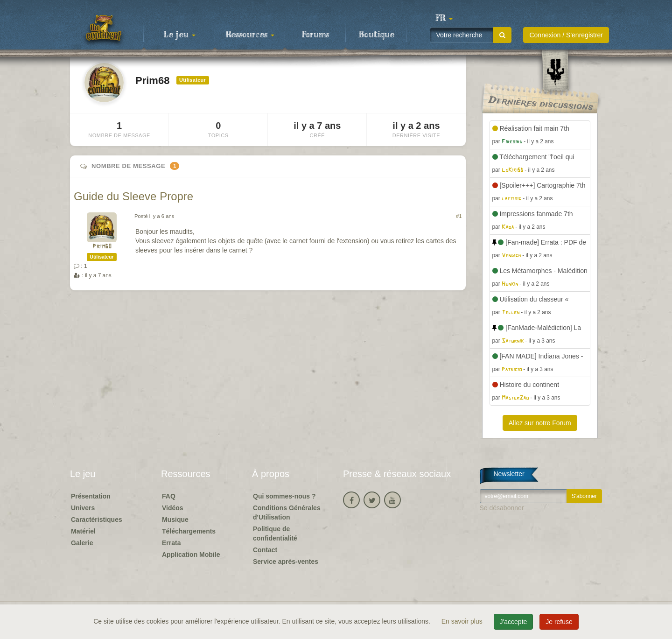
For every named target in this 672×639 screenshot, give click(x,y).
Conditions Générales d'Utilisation (287, 513)
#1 (459, 216)
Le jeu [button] (180, 35)
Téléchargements (189, 531)
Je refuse (559, 622)
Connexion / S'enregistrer (566, 35)
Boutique (376, 35)
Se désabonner (502, 508)
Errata (171, 543)
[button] (444, 19)
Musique (175, 520)
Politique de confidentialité (275, 534)
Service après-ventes (286, 562)
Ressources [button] (250, 35)
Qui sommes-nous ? (284, 496)
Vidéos (173, 508)
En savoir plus (463, 621)
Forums (315, 35)
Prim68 (102, 247)
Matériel (83, 531)
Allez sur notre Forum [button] (540, 423)
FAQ (169, 496)
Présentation (91, 496)
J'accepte (514, 622)
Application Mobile (191, 555)
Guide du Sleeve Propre (133, 196)
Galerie (82, 543)
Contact (265, 550)
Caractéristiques (97, 520)
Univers (83, 508)
